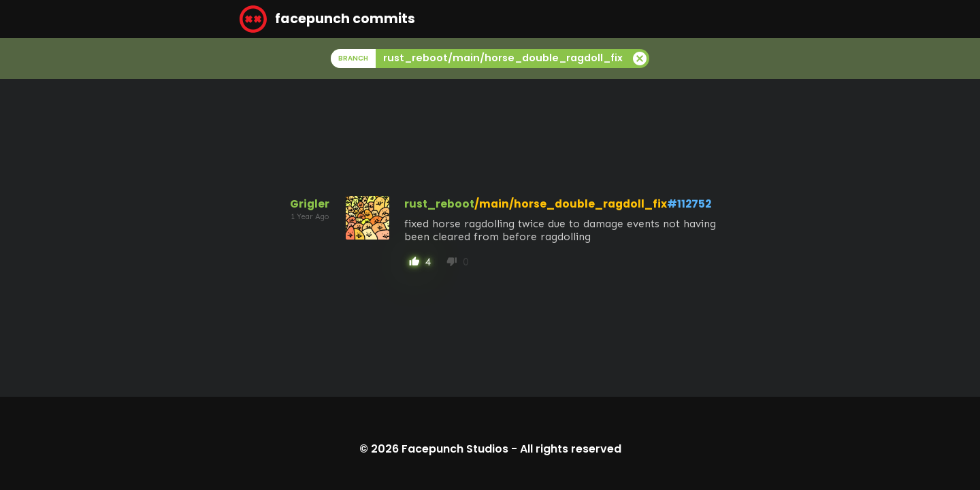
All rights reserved (571, 449)
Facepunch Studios (455, 449)
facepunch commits (327, 19)
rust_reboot (439, 204)
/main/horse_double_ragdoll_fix (571, 204)
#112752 (689, 204)
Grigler (310, 204)
